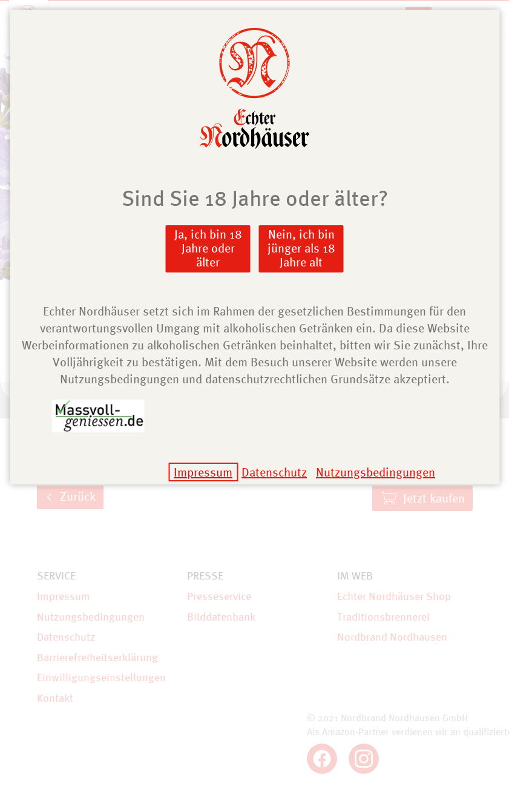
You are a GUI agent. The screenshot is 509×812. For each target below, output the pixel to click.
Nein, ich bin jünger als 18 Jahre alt (301, 248)
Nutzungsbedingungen (376, 472)
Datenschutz (274, 472)
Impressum (203, 472)
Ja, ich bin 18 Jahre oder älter (208, 248)
